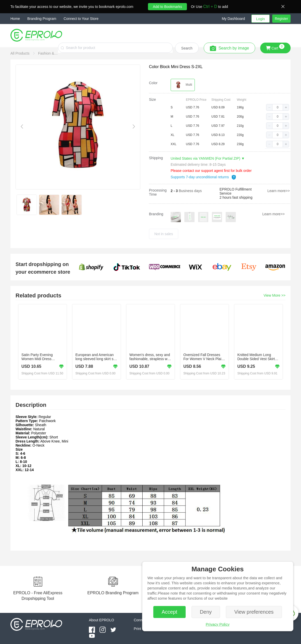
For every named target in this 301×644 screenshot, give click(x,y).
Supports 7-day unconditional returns (203, 177)
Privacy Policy (218, 624)
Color (153, 83)
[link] (20, 53)
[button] (237, 19)
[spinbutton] (278, 107)
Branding (156, 214)
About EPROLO (101, 620)
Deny (206, 612)
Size (152, 99)
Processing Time (158, 192)
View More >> (275, 295)
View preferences (254, 612)
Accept (169, 612)
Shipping (156, 158)
